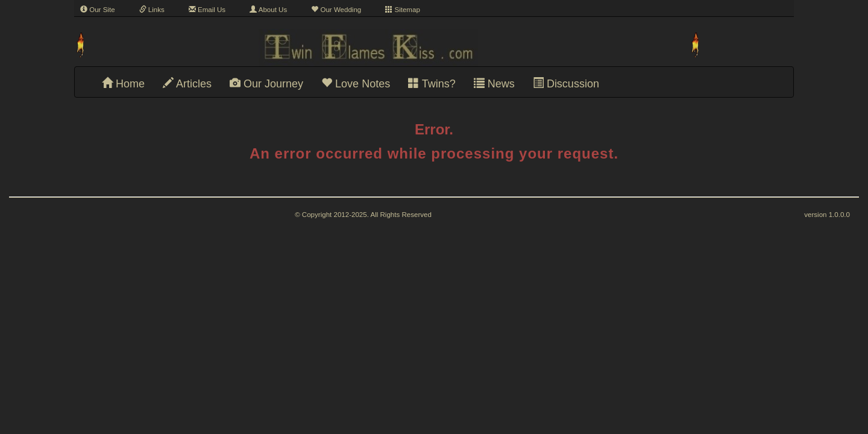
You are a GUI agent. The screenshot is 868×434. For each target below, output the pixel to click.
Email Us (207, 10)
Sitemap (403, 10)
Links (152, 10)
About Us (268, 10)
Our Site (98, 10)
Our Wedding (336, 10)
